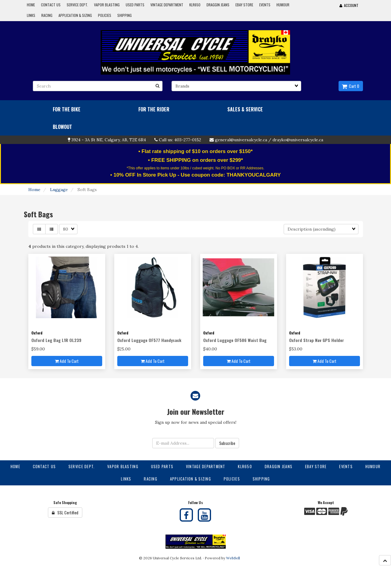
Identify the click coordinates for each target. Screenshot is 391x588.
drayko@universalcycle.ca (298, 140)
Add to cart (67, 361)
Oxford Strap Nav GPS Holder (317, 340)
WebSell (233, 558)
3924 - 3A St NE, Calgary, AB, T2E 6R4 (109, 140)
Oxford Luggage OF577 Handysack (149, 340)
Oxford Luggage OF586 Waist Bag (235, 340)
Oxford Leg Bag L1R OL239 (56, 340)
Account (349, 5)
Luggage (59, 190)
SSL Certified (65, 512)
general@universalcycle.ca (241, 140)
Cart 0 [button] (350, 86)
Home (34, 190)
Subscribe (227, 443)
